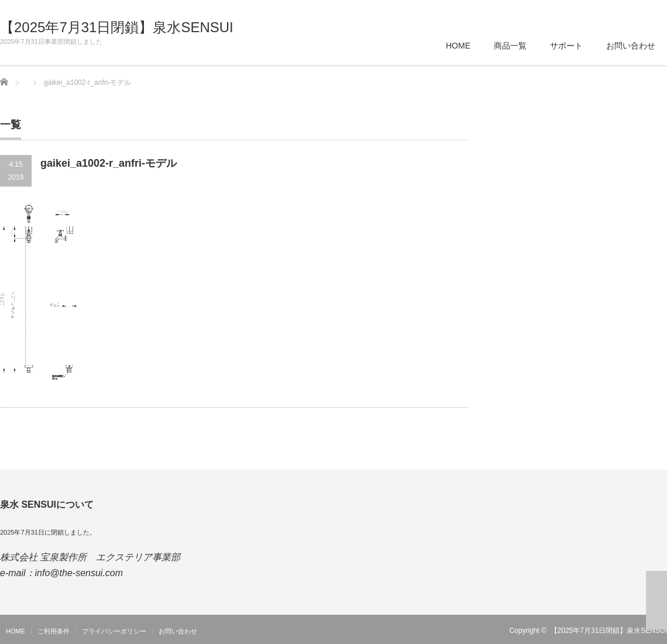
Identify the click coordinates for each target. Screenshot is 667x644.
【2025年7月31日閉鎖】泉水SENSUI (117, 27)
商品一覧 (510, 46)
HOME (458, 46)
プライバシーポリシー (114, 631)
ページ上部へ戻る (656, 600)
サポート (566, 46)
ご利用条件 (54, 631)
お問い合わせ (631, 46)
